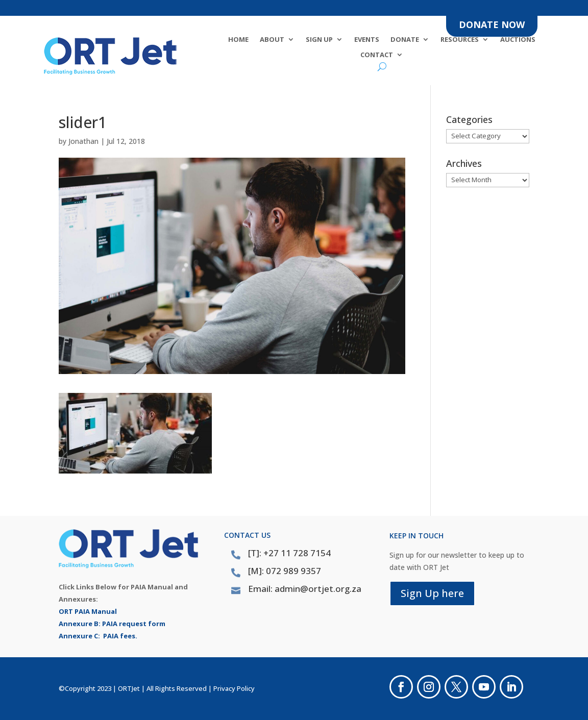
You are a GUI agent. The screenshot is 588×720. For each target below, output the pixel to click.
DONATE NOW (492, 24)
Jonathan (83, 141)
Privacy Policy (234, 688)
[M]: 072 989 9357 (285, 571)
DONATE (405, 40)
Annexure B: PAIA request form (112, 624)
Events (367, 40)
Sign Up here (432, 593)
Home (238, 40)
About (272, 40)
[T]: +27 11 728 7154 (289, 553)
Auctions (518, 40)
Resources (460, 40)
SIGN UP (319, 40)
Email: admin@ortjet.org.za (305, 589)
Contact (377, 55)
